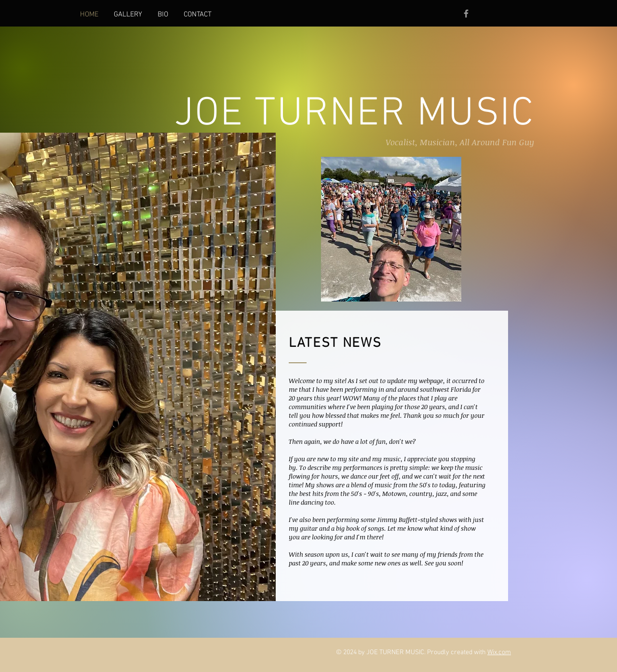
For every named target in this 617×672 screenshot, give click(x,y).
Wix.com (499, 652)
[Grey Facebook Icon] (466, 14)
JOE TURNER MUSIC (354, 114)
